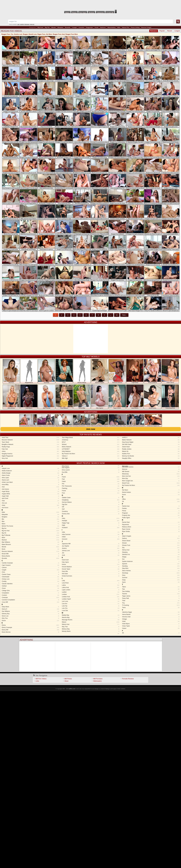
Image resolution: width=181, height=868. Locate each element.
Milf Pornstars (98, 679)
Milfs (119, 27)
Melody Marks (91, 631)
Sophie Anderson (151, 561)
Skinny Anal (151, 550)
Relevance (154, 31)
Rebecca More (151, 527)
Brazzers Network (30, 440)
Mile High (91, 458)
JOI (91, 553)
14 (117, 315)
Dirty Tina (30, 618)
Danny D (30, 609)
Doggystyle (89, 27)
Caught (30, 570)
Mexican (151, 469)
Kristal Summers (91, 576)
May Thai (91, 627)
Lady (91, 581)
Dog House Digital (151, 442)
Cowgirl (74, 27)
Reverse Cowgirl (146, 27)
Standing (151, 566)
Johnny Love (91, 551)
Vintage (151, 619)
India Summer (91, 534)
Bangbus (30, 517)
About (66, 681)
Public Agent (151, 518)
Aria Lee (30, 503)
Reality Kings (30, 447)
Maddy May (91, 615)
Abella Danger (30, 473)
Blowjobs (60, 27)
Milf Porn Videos (41, 679)
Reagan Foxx (6, 34)
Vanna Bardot (151, 614)
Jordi (91, 555)
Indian (91, 537)
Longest (177, 31)
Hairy (91, 518)
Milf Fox (90, 5)
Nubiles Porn (151, 454)
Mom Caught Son (151, 481)
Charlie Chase (30, 574)
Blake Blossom (30, 544)
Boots (30, 549)
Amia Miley (30, 485)
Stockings (151, 573)
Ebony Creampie (30, 627)
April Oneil (30, 498)
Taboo (151, 587)
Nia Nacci (151, 490)
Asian (30, 505)
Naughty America (30, 454)
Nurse (151, 495)
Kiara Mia (91, 571)
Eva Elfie (91, 472)
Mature (91, 622)
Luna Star (91, 611)
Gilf (91, 507)
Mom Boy (151, 478)
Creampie (30, 597)
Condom (30, 595)
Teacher (151, 594)
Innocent (91, 539)
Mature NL (151, 451)
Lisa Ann (91, 604)
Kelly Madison (91, 451)
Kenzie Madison (91, 567)
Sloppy (151, 557)
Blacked (30, 540)
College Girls (30, 591)
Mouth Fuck (151, 483)
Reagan (25, 34)
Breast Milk (30, 554)
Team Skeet (30, 442)
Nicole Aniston (151, 492)
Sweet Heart (151, 447)
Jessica (91, 548)
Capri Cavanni (30, 565)
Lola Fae (91, 606)
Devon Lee (30, 616)
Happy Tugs (91, 523)
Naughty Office (151, 458)
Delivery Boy (30, 614)
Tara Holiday (151, 591)
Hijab (91, 525)
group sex (32, 24)
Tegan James (151, 596)
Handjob (91, 521)
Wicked (91, 444)
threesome (27, 24)
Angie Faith (30, 496)
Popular (162, 31)
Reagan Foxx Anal (59, 34)
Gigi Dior (91, 504)
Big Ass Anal (30, 531)
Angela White (30, 494)
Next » (124, 315)
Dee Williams (30, 611)
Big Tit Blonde (30, 535)
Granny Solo (91, 514)
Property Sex (151, 515)
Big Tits (47, 27)
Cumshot (81, 27)
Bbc (30, 519)
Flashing (91, 488)
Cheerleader (30, 577)
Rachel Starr (151, 522)
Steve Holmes (151, 571)
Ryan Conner (151, 529)
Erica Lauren (91, 470)
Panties (151, 508)
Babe (30, 512)
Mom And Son (151, 476)
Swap (151, 580)
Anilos (30, 451)
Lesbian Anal (91, 597)
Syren (151, 582)
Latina (91, 585)
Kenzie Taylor (91, 569)
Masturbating (111, 27)
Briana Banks (30, 556)
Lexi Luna (91, 601)
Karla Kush (91, 560)
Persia (151, 511)
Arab (30, 501)
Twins (151, 608)
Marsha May (91, 617)
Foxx (91, 493)
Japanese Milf (91, 544)
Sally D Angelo (151, 536)
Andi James (30, 489)
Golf (91, 509)
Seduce (151, 538)
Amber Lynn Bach (30, 482)
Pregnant (151, 513)
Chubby (30, 581)
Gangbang (91, 500)
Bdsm (30, 524)
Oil (151, 501)
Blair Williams (30, 542)
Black (30, 538)
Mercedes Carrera (151, 467)
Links (37, 681)
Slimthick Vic (151, 555)
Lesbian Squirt (91, 599)
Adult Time (30, 438)
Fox (12, 34)
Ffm (91, 484)
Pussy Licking (135, 27)
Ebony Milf (30, 630)
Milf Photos (68, 679)
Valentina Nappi (151, 612)
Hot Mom (49, 34)
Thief (151, 601)
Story (151, 575)
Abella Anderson (30, 471)
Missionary (151, 474)
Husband (91, 528)
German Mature (91, 502)
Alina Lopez (30, 478)
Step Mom (151, 568)
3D (151, 633)
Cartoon (30, 568)
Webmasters (97, 681)
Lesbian (91, 594)
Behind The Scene (30, 526)
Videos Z (91, 456)
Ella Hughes (91, 468)
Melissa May (91, 629)
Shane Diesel (151, 541)
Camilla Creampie (30, 563)
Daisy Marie (30, 607)
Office (151, 499)
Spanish (151, 564)
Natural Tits (126, 27)
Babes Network (151, 440)
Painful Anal (151, 506)
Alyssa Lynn (30, 480)
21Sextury (91, 440)
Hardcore (103, 27)
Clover (30, 588)
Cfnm (30, 572)
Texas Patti (151, 598)
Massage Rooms (91, 620)
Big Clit (30, 533)
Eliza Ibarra (90, 466)
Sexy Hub (30, 458)
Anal (30, 487)
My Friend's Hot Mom (91, 454)
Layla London (91, 590)
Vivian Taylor (151, 626)
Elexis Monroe (30, 632)
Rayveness (151, 525)
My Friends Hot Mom (151, 485)
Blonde (54, 27)
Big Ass (30, 528)
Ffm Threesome (91, 486)
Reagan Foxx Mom (72, 34)
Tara (151, 589)
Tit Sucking (151, 605)
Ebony (30, 625)
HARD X (151, 438)
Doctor (30, 621)
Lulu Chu (91, 608)
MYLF (91, 442)
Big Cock (40, 27)
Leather (91, 592)
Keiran (91, 564)
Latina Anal (91, 587)
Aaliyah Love (30, 468)
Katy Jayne (91, 562)
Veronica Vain (151, 617)
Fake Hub (30, 449)
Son (151, 559)
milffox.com (72, 689)
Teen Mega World (91, 438)
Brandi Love (33, 34)
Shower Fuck (151, 545)
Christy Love (30, 579)
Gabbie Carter (91, 498)
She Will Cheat (151, 444)
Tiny (151, 603)
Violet (151, 621)
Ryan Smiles (151, 531)
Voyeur (151, 628)
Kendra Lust (18, 34)
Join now (91, 429)
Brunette (68, 27)
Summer (151, 578)
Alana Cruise (30, 475)
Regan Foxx (41, 34)
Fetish (91, 481)
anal (18, 24)
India (91, 532)
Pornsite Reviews (128, 679)
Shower (151, 543)
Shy (151, 548)
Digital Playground (30, 456)
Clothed (30, 586)
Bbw (30, 521)
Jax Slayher (91, 546)
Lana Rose (91, 583)
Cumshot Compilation (30, 600)
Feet (91, 479)
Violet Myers (151, 624)
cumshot (22, 24)
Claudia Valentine (30, 584)
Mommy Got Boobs (151, 456)
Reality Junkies (151, 449)
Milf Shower (151, 472)
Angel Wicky (30, 491)
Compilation (30, 593)
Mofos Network (91, 447)
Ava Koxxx (30, 508)
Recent (170, 31)
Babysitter (30, 515)
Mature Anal (91, 624)
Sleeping (151, 552)
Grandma (91, 511)
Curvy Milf (30, 602)
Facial (96, 27)
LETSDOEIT (91, 449)
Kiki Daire (91, 574)
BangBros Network (30, 444)
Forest (91, 491)
